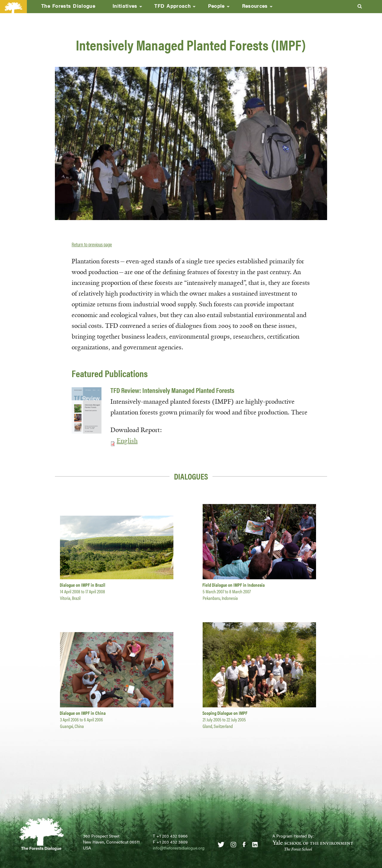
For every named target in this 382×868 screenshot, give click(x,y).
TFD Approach (171, 7)
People (214, 7)
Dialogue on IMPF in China (83, 713)
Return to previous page (92, 244)
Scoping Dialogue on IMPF (225, 713)
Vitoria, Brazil (70, 598)
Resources (253, 7)
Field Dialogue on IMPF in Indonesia (234, 585)
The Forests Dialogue (68, 6)
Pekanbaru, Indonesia (220, 598)
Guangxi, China (72, 726)
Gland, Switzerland (218, 726)
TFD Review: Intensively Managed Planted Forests (172, 390)
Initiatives (123, 7)
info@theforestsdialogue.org (179, 848)
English (127, 441)
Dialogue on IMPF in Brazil (83, 585)
